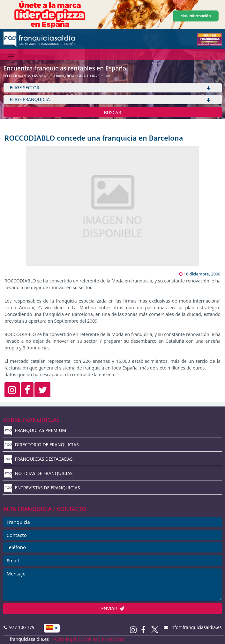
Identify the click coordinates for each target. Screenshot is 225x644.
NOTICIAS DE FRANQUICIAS (38, 473)
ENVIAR (112, 608)
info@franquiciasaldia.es (193, 627)
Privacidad (113, 639)
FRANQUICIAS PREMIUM (35, 430)
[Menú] (11, 54)
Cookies (89, 639)
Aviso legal (65, 639)
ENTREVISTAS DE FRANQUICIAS (42, 488)
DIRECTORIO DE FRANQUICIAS (41, 445)
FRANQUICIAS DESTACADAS (38, 459)
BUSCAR (113, 112)
